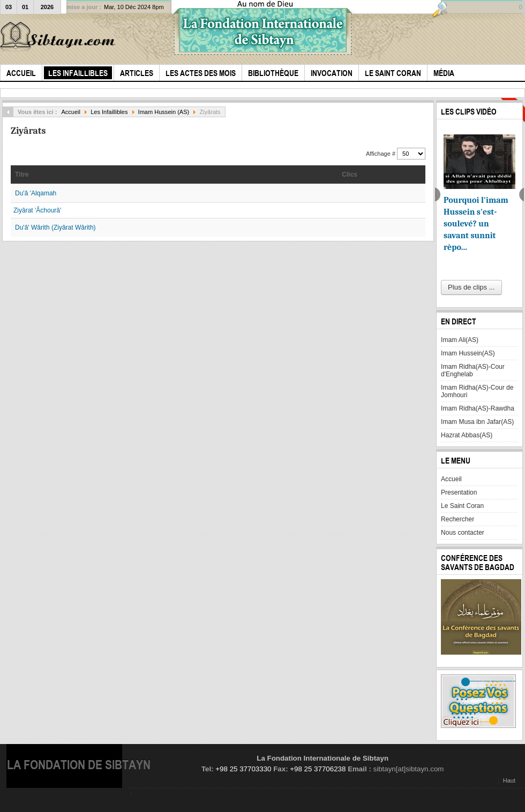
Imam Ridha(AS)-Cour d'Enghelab (473, 370)
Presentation (459, 492)
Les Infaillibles (109, 112)
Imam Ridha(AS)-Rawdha (478, 408)
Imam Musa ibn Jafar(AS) (477, 422)
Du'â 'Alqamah (36, 193)
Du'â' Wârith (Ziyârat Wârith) (55, 227)
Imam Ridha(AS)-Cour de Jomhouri (477, 391)
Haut (509, 780)
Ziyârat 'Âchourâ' (37, 210)
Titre (22, 174)
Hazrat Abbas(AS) (467, 435)
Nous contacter (463, 533)
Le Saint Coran (462, 506)
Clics (350, 174)
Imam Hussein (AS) (164, 112)
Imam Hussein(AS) (468, 353)
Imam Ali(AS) (460, 340)
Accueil (71, 112)
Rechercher (457, 519)
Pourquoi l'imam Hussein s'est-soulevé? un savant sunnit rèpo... (476, 224)
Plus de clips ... (471, 287)
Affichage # (381, 154)
